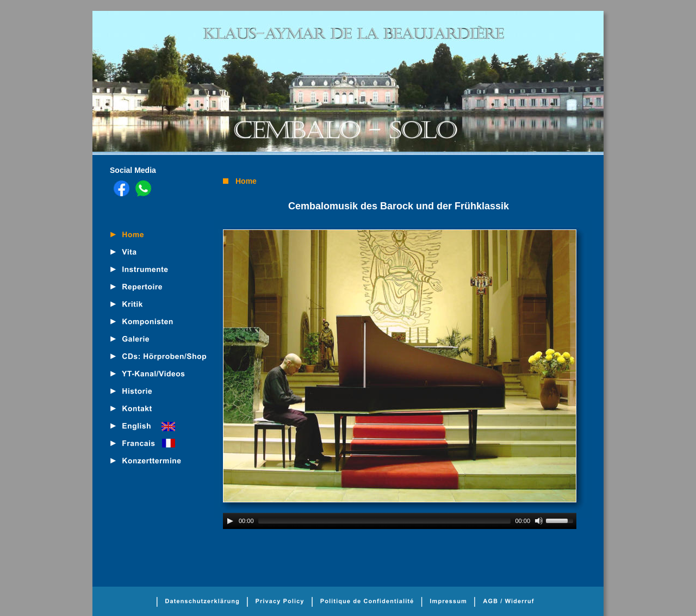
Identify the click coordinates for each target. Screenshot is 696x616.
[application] (400, 521)
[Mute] (539, 521)
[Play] (230, 521)
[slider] (385, 521)
